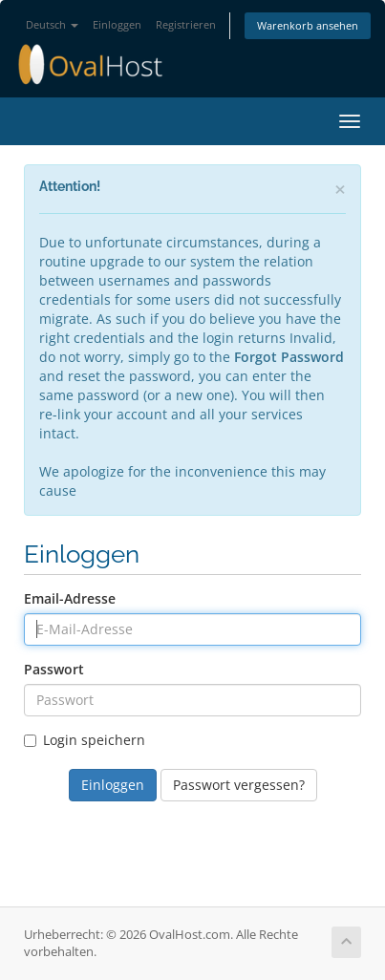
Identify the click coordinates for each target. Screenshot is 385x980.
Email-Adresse (70, 598)
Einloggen (117, 24)
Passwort (54, 669)
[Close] (340, 190)
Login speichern (85, 740)
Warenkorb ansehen (308, 25)
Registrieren (186, 24)
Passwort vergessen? (239, 785)
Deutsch (52, 24)
